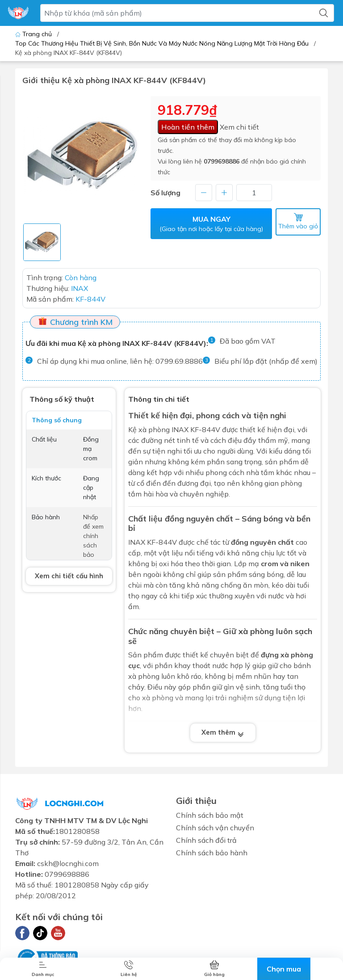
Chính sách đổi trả (206, 840)
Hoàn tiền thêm (188, 127)
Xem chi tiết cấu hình (69, 576)
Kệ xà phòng (149, 429)
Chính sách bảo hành (212, 853)
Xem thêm (223, 733)
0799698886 (222, 161)
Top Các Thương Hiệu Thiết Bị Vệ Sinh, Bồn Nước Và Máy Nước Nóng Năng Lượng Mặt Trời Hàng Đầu (162, 43)
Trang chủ (34, 34)
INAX (137, 542)
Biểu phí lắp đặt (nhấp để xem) (266, 361)
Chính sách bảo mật (210, 815)
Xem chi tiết (239, 127)
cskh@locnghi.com (68, 863)
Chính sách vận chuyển (215, 828)
